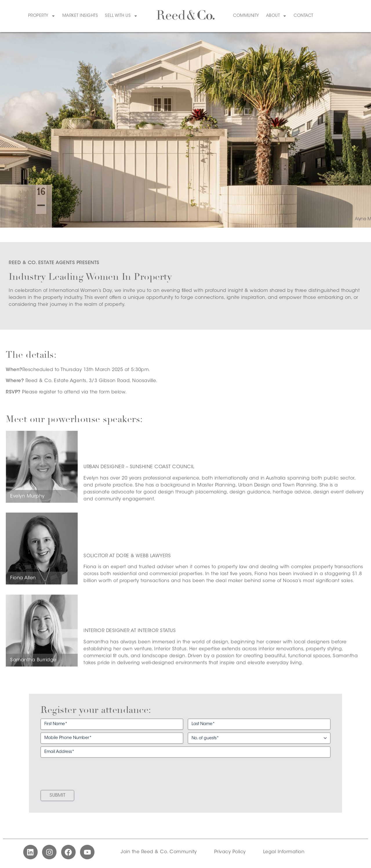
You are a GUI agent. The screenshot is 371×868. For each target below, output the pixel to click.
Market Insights (80, 16)
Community (246, 16)
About (277, 16)
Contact (303, 16)
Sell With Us (121, 16)
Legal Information (284, 852)
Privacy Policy (230, 852)
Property (42, 16)
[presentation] (85, 772)
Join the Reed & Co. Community (159, 852)
